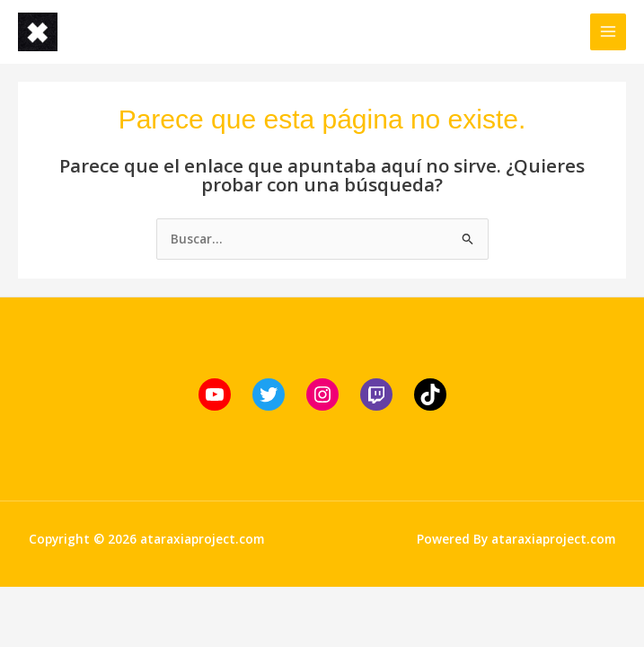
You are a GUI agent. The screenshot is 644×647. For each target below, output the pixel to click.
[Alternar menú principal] (609, 32)
